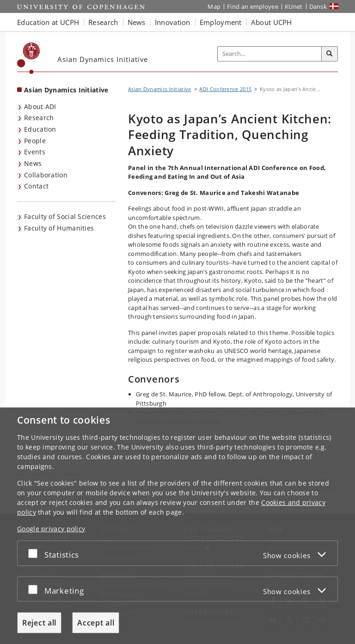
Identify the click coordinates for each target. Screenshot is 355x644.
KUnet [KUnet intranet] (294, 6)
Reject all (39, 623)
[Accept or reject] (35, 553)
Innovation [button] (173, 22)
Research (39, 118)
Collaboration (46, 175)
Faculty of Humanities (59, 228)
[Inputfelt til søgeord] (270, 54)
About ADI (40, 106)
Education (40, 129)
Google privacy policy (51, 529)
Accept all (96, 623)
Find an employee (253, 6)
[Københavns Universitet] (29, 58)
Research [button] (103, 22)
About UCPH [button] (272, 22)
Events (35, 152)
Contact (36, 186)
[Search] (330, 54)
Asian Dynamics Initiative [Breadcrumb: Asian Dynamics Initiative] (160, 89)
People (35, 141)
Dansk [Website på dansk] (318, 6)
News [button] (137, 22)
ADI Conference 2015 (225, 89)
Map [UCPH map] (214, 6)
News (33, 163)
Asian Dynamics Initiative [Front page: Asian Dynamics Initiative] (66, 90)
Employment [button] (221, 22)
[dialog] (177, 526)
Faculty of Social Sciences (65, 216)
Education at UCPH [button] (48, 22)
